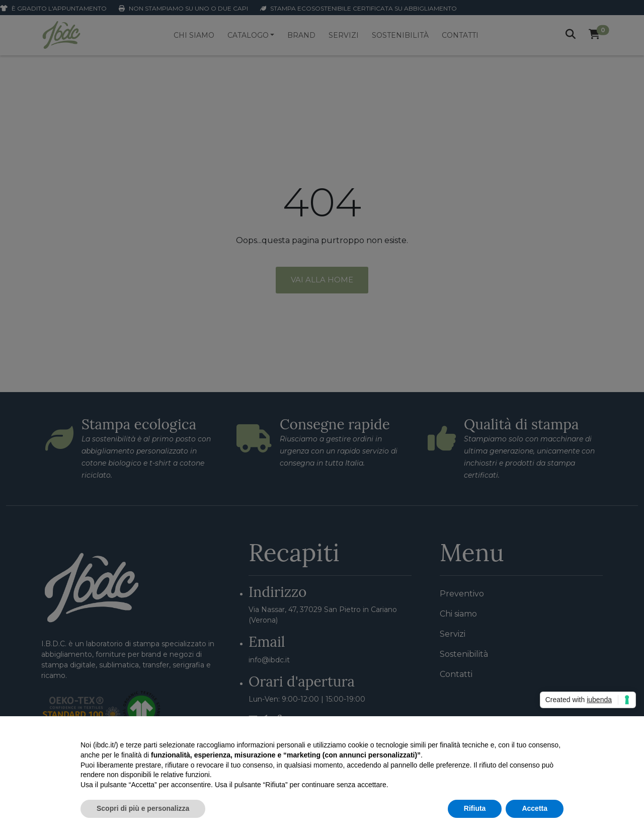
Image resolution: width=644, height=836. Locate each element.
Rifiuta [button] (475, 808)
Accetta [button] (535, 808)
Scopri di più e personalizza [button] (143, 808)
